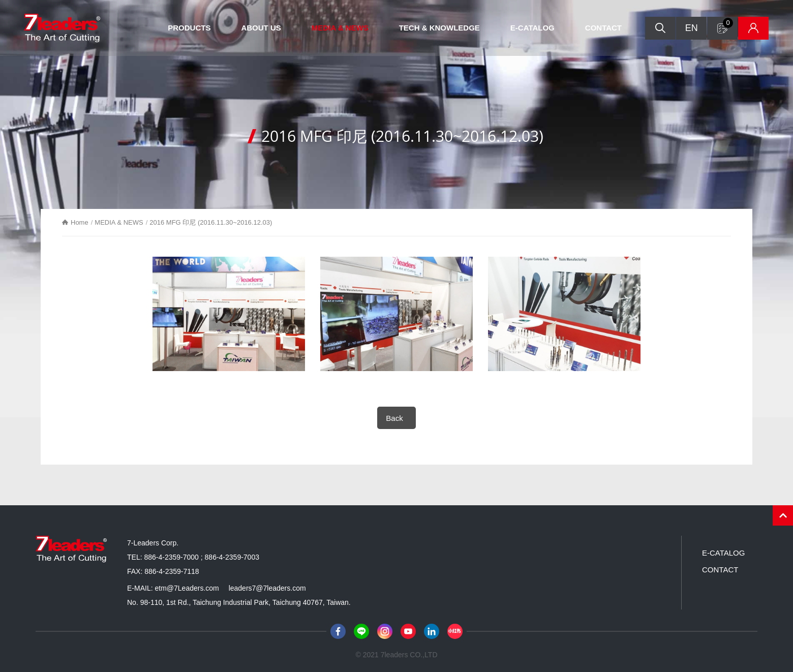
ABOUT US (261, 28)
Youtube (408, 631)
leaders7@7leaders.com (267, 588)
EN (692, 28)
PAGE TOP (783, 515)
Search (660, 28)
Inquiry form (728, 23)
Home (80, 222)
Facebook (338, 631)
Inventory (753, 28)
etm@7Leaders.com (187, 588)
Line (361, 631)
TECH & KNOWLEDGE (439, 28)
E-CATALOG (532, 28)
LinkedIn (432, 631)
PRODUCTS (189, 28)
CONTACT (603, 28)
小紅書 (455, 631)
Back (394, 418)
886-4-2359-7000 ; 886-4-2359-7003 (202, 557)
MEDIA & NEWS (340, 28)
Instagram (385, 631)
